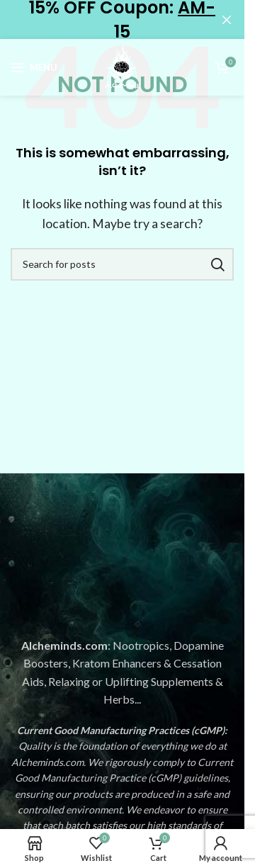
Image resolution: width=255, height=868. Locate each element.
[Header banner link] (122, 19)
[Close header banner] (227, 19)
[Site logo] (123, 66)
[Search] (122, 264)
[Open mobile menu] (34, 67)
